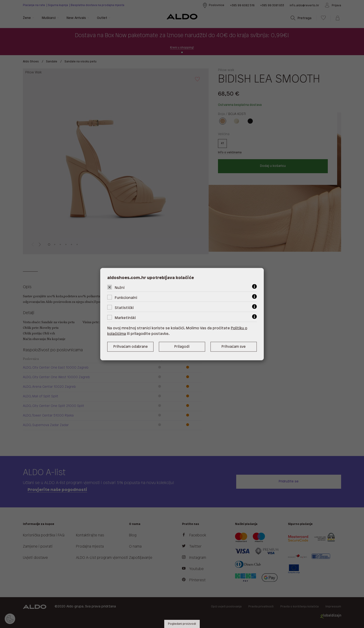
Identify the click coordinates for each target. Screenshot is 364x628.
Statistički (124, 308)
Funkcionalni (126, 298)
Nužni (120, 288)
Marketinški (125, 318)
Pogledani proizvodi (182, 624)
